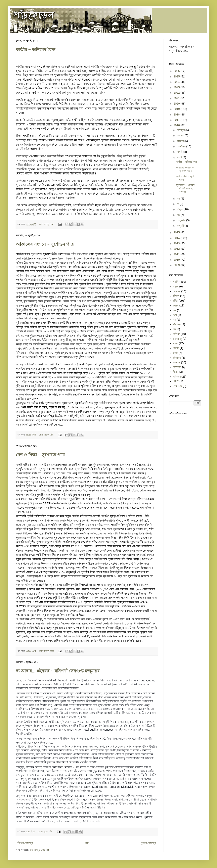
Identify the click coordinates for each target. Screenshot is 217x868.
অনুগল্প (176, 287)
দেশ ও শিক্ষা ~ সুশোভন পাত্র (40, 455)
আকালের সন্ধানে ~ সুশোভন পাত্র (45, 244)
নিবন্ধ (175, 343)
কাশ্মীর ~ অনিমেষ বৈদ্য (36, 50)
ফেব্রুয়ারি (181, 220)
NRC (176, 381)
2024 (177, 82)
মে (178, 204)
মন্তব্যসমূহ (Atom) (39, 850)
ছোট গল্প (176, 334)
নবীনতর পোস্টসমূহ (25, 843)
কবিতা (175, 301)
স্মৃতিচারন (177, 377)
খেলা (175, 315)
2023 (177, 87)
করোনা (176, 305)
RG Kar (177, 386)
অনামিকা (177, 282)
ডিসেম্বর (181, 130)
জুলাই (180, 157)
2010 (177, 260)
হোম (87, 843)
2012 (177, 249)
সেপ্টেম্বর (181, 146)
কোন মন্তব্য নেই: (47, 224)
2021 (177, 98)
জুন (179, 199)
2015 (177, 232)
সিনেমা (176, 372)
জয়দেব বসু (177, 339)
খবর (175, 310)
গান (174, 320)
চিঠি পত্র (177, 324)
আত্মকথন (177, 291)
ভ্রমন (175, 353)
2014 (177, 238)
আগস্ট (180, 152)
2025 (177, 76)
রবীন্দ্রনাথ (177, 358)
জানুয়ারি (181, 226)
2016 (177, 125)
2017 (177, 120)
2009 (177, 265)
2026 (177, 71)
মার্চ (179, 215)
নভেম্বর (181, 135)
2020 (177, 104)
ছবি (174, 329)
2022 (177, 93)
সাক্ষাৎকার (177, 367)
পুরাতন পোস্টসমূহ (149, 843)
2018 (177, 114)
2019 (177, 109)
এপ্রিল (180, 209)
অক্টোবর (181, 141)
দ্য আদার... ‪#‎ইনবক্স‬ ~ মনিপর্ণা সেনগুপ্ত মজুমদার (58, 671)
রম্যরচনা (177, 362)
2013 (177, 243)
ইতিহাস (176, 296)
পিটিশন (176, 348)
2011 (177, 254)
